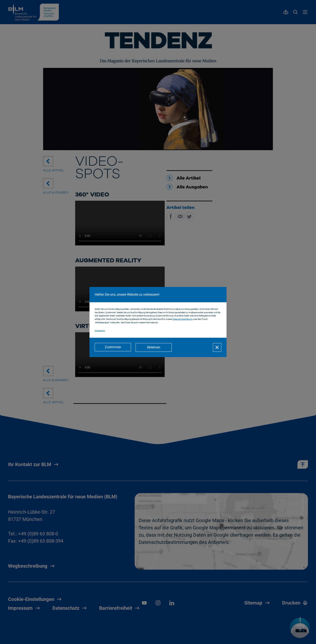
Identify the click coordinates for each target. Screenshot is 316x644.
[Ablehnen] (154, 347)
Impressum (100, 331)
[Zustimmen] (113, 347)
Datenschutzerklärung (183, 319)
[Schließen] (217, 347)
